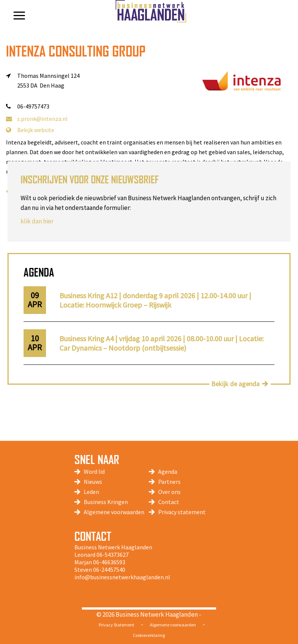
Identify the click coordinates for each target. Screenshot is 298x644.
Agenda (168, 471)
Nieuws (93, 482)
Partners (169, 482)
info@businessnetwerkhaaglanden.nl (122, 577)
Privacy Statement (116, 625)
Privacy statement (182, 512)
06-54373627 (113, 555)
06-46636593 (109, 562)
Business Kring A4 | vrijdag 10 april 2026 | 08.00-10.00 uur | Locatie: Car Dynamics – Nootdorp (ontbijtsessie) (162, 343)
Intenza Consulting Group (76, 51)
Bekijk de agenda (235, 384)
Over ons (169, 492)
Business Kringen (106, 502)
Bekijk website (30, 130)
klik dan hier (37, 221)
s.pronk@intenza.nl (37, 119)
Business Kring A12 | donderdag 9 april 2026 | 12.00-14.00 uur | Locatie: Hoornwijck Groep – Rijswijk (155, 300)
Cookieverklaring (149, 635)
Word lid (94, 471)
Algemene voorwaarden (114, 512)
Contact (169, 502)
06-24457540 (109, 570)
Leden (91, 492)
